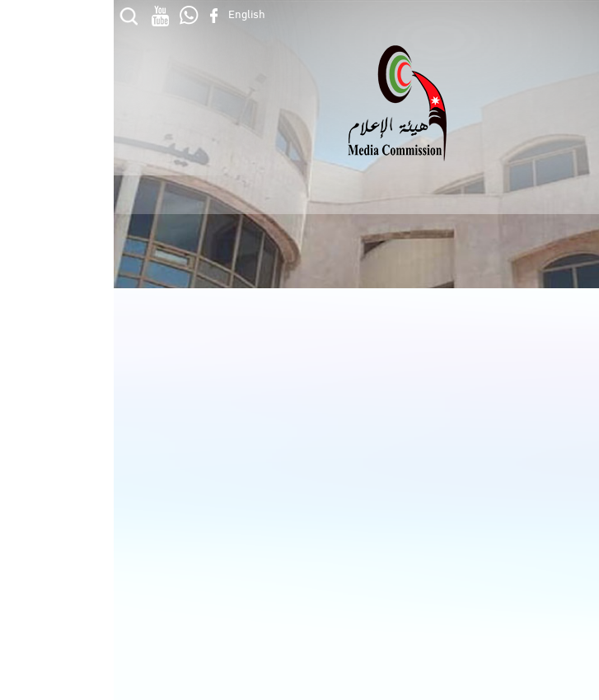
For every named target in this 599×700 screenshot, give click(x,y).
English (133, 13)
